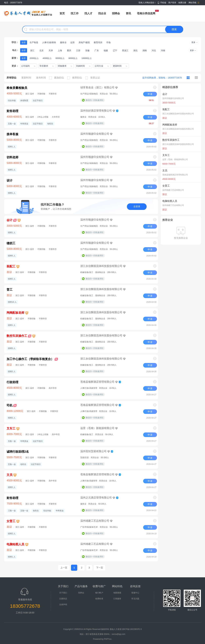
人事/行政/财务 (49, 42)
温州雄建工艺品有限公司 (95, 521)
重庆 (69, 51)
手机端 (163, 3)
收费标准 (99, 599)
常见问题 (135, 599)
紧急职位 (57, 78)
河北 (154, 51)
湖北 (135, 51)
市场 (108, 42)
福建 (106, 51)
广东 (97, 51)
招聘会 (116, 13)
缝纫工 (11, 243)
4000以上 (47, 58)
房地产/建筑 (84, 42)
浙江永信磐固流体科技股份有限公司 (101, 266)
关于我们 (63, 593)
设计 (10, 181)
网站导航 (193, 3)
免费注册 (182, 3)
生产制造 (34, 42)
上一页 (64, 568)
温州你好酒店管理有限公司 (96, 111)
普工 (10, 290)
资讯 (128, 13)
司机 (10, 405)
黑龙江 (125, 51)
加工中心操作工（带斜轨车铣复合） (30, 359)
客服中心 (135, 593)
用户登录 (172, 3)
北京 (41, 51)
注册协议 (63, 599)
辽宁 (115, 51)
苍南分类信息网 (146, 13)
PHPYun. (108, 639)
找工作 (75, 13)
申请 (150, 94)
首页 (62, 13)
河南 (163, 51)
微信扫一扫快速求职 (94, 100)
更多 (193, 42)
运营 (72, 42)
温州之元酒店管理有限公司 (96, 498)
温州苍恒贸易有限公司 (93, 451)
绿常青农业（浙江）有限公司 (97, 87)
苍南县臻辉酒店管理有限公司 (97, 382)
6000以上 (60, 58)
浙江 (32, 51)
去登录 (137, 206)
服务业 (63, 42)
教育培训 (98, 42)
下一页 (100, 568)
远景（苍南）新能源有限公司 (97, 428)
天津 (51, 51)
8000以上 (73, 58)
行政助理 (12, 382)
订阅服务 (117, 599)
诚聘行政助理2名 (18, 452)
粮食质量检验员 (17, 88)
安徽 (87, 51)
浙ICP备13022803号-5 (132, 629)
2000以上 (34, 58)
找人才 (88, 13)
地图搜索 (117, 593)
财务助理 (12, 111)
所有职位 (11, 78)
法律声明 (63, 605)
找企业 (102, 13)
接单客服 (12, 134)
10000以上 (87, 58)
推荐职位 (75, 78)
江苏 (78, 51)
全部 (24, 42)
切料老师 (12, 157)
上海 (60, 51)
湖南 (145, 51)
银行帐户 (99, 593)
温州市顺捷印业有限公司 (95, 134)
